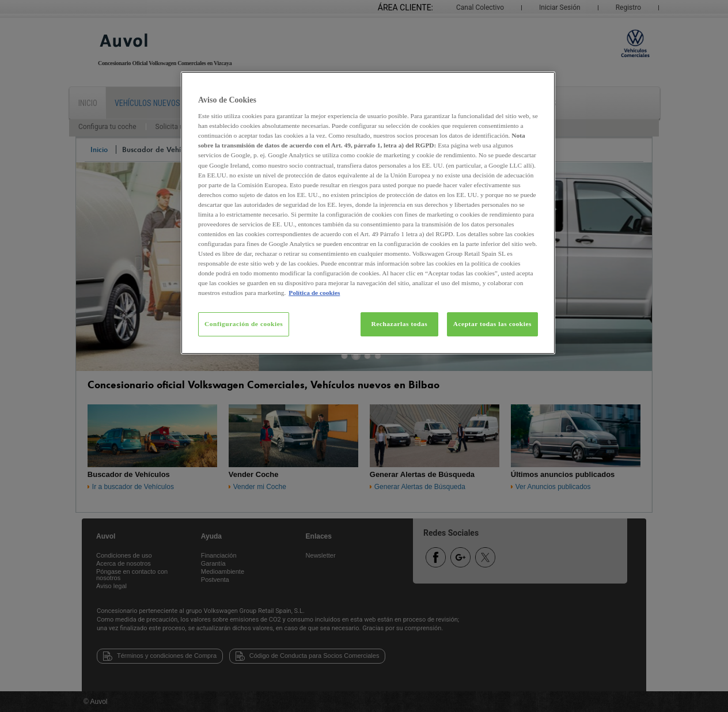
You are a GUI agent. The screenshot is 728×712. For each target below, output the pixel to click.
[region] (368, 213)
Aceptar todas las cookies (492, 324)
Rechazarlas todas (399, 324)
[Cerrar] (539, 85)
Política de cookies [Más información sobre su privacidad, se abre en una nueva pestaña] (314, 293)
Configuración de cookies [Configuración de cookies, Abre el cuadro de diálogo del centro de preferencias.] (244, 324)
